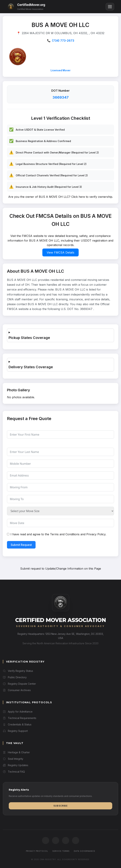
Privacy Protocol (37, 851)
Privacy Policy (96, 534)
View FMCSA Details (61, 252)
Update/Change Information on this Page (73, 569)
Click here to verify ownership (92, 197)
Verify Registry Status (18, 671)
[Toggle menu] (110, 7)
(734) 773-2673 (63, 41)
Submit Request (21, 545)
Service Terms (61, 851)
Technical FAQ (14, 772)
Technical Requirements (20, 718)
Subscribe (61, 806)
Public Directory (15, 677)
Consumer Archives (17, 690)
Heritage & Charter (16, 752)
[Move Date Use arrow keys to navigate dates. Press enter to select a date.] (61, 523)
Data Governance (84, 851)
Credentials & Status (17, 724)
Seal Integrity (13, 759)
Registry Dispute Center (19, 684)
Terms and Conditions (65, 534)
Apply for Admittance (18, 712)
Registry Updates (16, 765)
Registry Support (15, 731)
